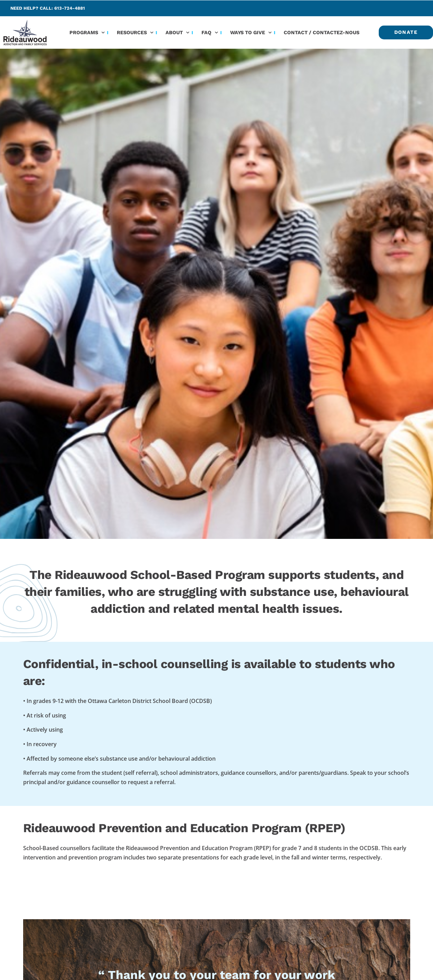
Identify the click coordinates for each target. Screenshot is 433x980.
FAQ (210, 32)
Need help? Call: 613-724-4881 (48, 8)
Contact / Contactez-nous (322, 32)
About (177, 32)
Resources (135, 32)
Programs (87, 32)
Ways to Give (251, 32)
